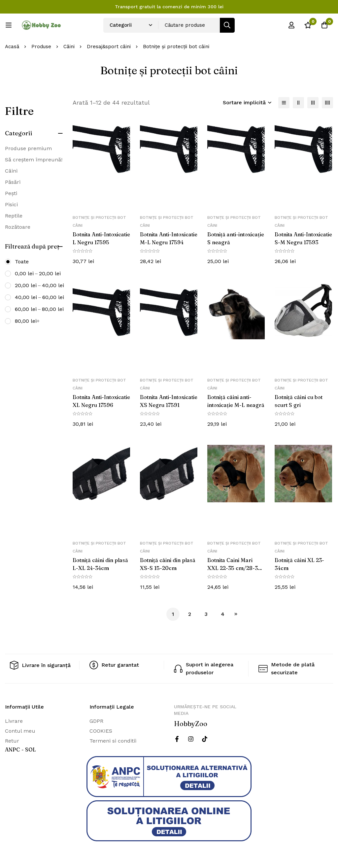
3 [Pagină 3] (206, 614)
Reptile (14, 216)
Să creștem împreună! (34, 160)
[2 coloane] (298, 103)
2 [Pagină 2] (190, 614)
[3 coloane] (313, 103)
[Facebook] (177, 739)
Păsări (13, 182)
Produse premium (28, 148)
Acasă (12, 47)
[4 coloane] (327, 103)
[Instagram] (191, 739)
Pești (11, 193)
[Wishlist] (308, 25)
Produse (41, 47)
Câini (69, 47)
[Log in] (291, 25)
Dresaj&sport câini (109, 47)
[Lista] (284, 103)
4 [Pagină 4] (223, 614)
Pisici (11, 204)
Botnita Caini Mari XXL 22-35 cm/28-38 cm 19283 (234, 568)
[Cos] (324, 25)
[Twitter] (205, 739)
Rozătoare (18, 227)
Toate (22, 262)
